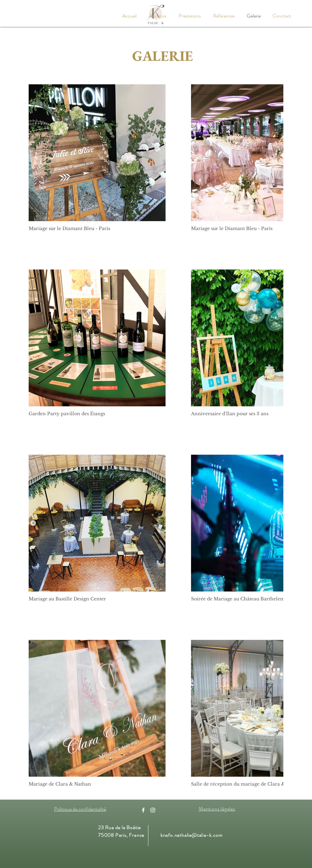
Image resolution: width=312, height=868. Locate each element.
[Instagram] (153, 810)
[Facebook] (143, 810)
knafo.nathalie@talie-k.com (191, 835)
